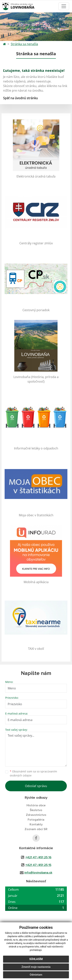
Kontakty (36, 824)
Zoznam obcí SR (36, 829)
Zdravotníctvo (36, 815)
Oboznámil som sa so (33, 773)
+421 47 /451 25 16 (38, 857)
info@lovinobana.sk (38, 873)
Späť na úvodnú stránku (20, 98)
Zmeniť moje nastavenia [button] (36, 967)
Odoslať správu (36, 786)
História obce (36, 805)
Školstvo (36, 810)
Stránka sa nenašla (24, 44)
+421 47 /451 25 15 (38, 865)
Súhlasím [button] (36, 959)
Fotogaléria (36, 820)
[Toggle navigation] (64, 6)
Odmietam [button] (36, 975)
